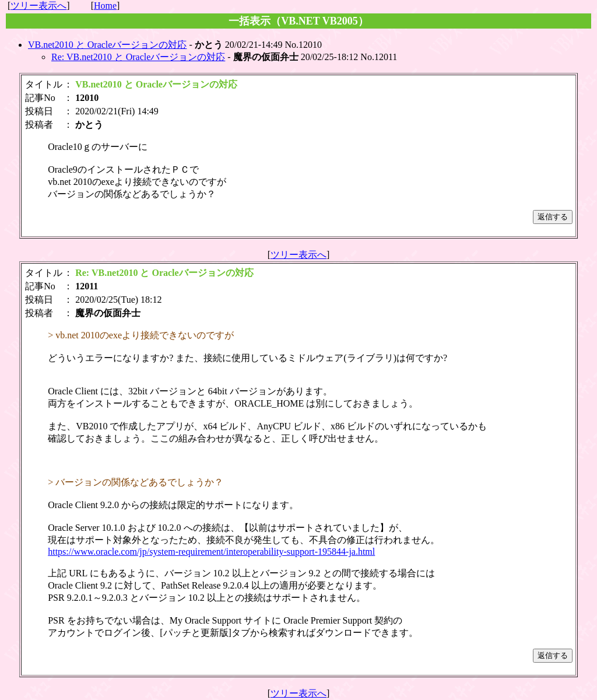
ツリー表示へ (38, 6)
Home (105, 6)
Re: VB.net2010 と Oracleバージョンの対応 (138, 57)
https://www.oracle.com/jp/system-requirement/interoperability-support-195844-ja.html (211, 552)
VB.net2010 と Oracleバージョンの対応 (107, 45)
